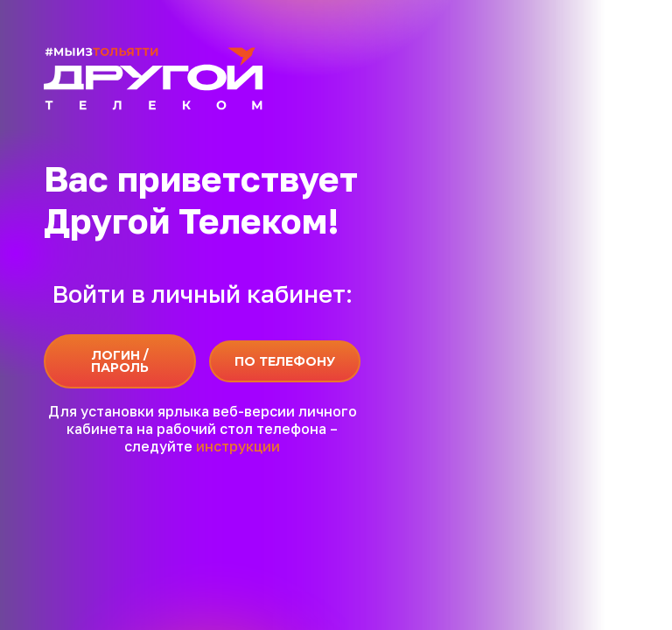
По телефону (285, 361)
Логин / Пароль (120, 361)
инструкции (238, 446)
